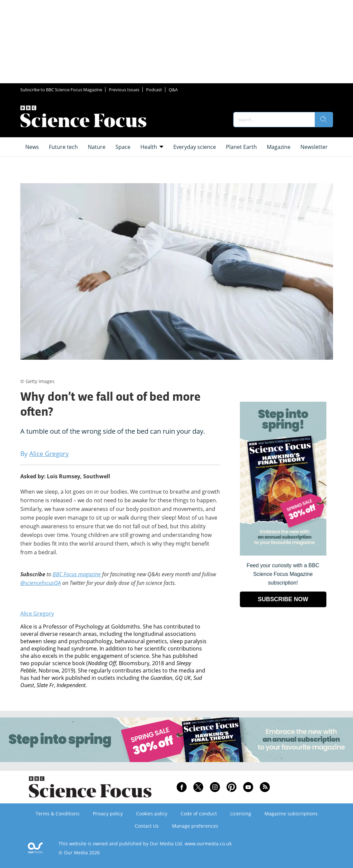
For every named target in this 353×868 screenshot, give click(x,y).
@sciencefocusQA (41, 583)
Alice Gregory (37, 614)
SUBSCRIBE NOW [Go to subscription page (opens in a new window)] (283, 599)
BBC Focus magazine (77, 574)
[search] (324, 120)
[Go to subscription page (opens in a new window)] (283, 554)
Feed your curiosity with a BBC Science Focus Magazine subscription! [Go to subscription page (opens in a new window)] (283, 574)
